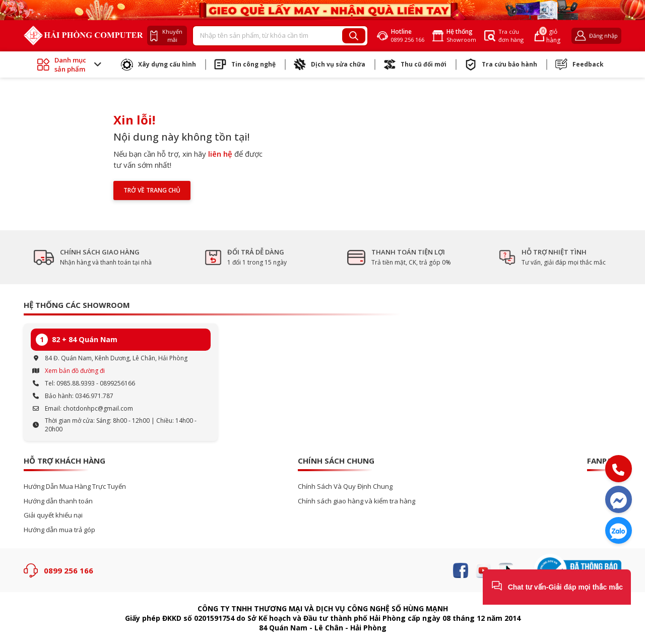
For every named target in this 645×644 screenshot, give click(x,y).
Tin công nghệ (245, 65)
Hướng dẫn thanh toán (58, 501)
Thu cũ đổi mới (415, 65)
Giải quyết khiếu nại (53, 515)
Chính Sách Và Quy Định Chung (345, 487)
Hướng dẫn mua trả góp (59, 530)
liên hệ (220, 154)
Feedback (579, 65)
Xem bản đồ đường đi (75, 371)
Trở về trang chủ (152, 190)
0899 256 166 (69, 570)
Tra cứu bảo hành (501, 65)
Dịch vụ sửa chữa (330, 65)
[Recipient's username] (268, 36)
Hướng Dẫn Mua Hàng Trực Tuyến (75, 487)
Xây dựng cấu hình (158, 65)
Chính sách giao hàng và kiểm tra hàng (357, 501)
